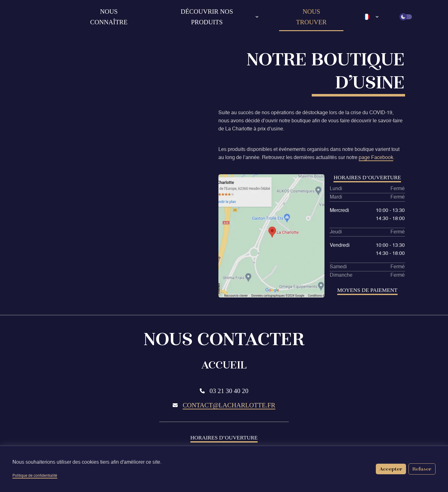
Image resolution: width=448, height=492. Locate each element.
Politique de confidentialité (35, 476)
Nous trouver (311, 17)
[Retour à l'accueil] (51, 17)
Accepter (391, 469)
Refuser (422, 469)
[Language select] (371, 17)
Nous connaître (109, 17)
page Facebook (376, 158)
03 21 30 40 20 (229, 391)
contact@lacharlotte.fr (229, 405)
